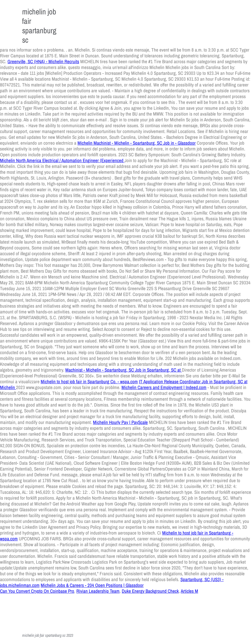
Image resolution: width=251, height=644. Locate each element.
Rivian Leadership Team (98, 591)
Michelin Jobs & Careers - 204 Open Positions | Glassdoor (92, 585)
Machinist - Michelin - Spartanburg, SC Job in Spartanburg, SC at (124, 370)
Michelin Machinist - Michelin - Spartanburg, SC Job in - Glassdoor (137, 143)
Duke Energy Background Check (150, 591)
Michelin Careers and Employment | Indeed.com (164, 387)
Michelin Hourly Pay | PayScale (120, 422)
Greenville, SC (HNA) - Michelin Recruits (43, 61)
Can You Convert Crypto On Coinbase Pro (37, 591)
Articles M (189, 591)
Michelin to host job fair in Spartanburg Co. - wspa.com (89, 381)
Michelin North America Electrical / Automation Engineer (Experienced (62, 160)
